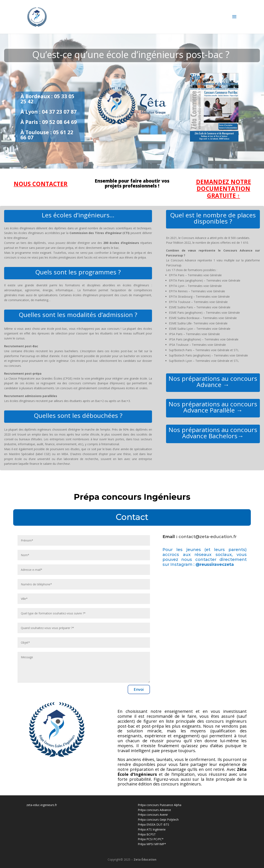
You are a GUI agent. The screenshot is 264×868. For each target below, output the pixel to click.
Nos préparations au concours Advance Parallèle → (213, 407)
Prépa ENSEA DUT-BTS (153, 824)
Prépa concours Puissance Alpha (160, 805)
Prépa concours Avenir (153, 815)
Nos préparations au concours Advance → (213, 382)
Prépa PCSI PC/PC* (151, 839)
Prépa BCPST (147, 834)
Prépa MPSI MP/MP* (152, 844)
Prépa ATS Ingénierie (152, 829)
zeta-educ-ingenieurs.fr (42, 805)
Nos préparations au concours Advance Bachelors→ (213, 433)
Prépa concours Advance (154, 810)
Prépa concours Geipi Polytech (158, 820)
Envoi (139, 689)
